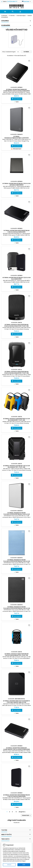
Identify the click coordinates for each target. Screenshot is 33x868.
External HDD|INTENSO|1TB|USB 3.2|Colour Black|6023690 (17, 278)
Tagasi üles (26, 815)
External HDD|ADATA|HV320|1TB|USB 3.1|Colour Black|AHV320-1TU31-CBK (16, 325)
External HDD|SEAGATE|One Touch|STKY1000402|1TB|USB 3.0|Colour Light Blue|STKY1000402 (16, 561)
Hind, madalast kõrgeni (11, 52)
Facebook (17, 823)
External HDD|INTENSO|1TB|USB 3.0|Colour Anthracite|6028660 (16, 184)
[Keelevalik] (26, 2)
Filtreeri (26, 52)
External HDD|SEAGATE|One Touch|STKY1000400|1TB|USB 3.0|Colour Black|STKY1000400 (17, 608)
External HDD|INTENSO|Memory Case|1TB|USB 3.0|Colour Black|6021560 (16, 90)
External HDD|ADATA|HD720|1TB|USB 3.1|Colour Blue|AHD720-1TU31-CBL (17, 655)
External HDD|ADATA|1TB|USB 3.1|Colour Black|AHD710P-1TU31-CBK (16, 466)
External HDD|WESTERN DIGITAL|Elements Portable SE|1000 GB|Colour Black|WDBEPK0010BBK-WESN (17, 702)
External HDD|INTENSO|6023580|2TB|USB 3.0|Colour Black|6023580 (16, 796)
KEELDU (9, 865)
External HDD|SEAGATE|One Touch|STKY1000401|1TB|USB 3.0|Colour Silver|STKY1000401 (16, 514)
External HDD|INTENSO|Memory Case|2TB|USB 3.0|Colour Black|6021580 (16, 749)
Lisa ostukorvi (17, 99)
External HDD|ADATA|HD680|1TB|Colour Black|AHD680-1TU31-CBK (16, 419)
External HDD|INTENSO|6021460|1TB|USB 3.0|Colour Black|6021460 (17, 231)
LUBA (24, 865)
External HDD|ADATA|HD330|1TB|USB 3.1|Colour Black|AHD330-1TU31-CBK (17, 372)
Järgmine (22, 812)
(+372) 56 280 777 (12, 1)
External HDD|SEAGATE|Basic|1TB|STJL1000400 (17, 137)
